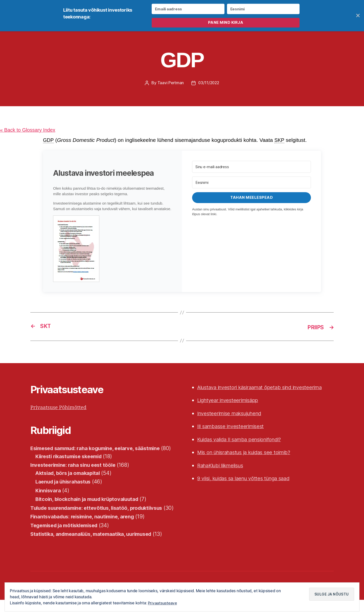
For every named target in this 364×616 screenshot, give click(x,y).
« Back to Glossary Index (29, 131)
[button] (112, 249)
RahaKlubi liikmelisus (223, 466)
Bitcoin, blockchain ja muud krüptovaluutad (90, 507)
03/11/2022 (209, 83)
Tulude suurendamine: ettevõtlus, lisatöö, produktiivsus (101, 516)
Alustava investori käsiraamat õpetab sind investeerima (265, 388)
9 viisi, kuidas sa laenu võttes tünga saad (248, 479)
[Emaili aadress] (188, 9)
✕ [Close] (358, 16)
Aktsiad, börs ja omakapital (70, 481)
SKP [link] (280, 141)
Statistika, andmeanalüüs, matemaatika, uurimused (95, 550)
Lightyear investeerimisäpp (230, 401)
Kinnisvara (49, 499)
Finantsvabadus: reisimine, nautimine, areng (85, 533)
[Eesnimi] (252, 183)
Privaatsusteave (163, 603)
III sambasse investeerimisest (233, 427)
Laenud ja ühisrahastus (65, 490)
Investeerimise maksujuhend (233, 414)
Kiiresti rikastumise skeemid (72, 465)
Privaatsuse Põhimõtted (60, 408)
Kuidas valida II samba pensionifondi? (243, 440)
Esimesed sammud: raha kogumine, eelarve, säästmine (100, 449)
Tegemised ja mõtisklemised (67, 542)
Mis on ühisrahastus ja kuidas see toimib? (248, 453)
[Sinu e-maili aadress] (252, 168)
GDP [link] (49, 141)
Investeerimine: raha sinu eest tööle (76, 473)
